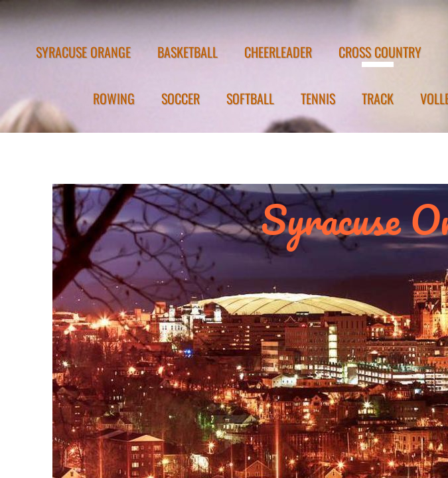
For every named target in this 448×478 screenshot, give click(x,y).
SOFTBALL (250, 98)
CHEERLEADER (278, 52)
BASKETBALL (187, 52)
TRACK (378, 98)
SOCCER (181, 98)
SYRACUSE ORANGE (83, 52)
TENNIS (318, 98)
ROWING (114, 98)
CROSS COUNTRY (380, 52)
